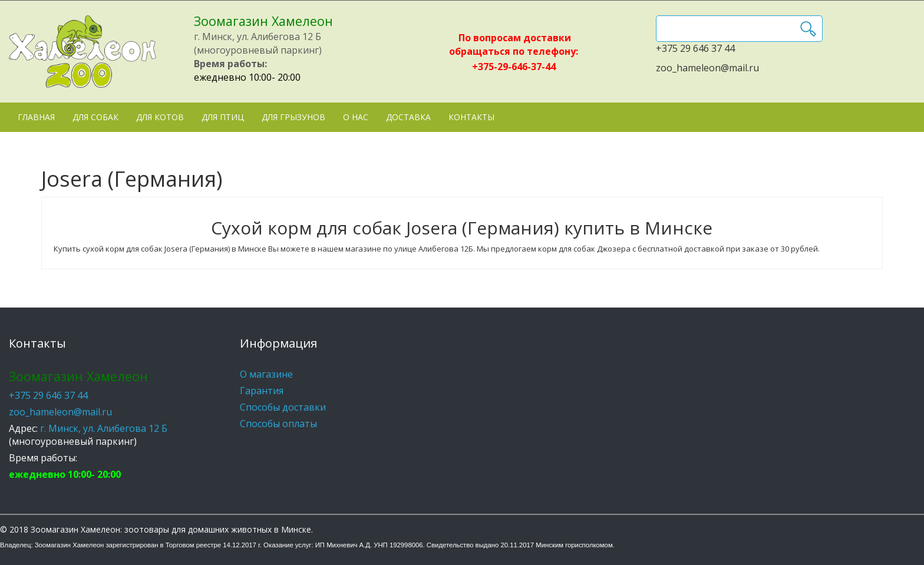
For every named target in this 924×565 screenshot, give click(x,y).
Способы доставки (283, 407)
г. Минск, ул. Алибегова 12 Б (104, 428)
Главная (36, 117)
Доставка (408, 117)
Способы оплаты (278, 424)
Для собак (95, 117)
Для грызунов (293, 117)
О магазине (266, 374)
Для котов (160, 117)
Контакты (471, 117)
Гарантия (262, 391)
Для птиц (223, 117)
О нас (356, 117)
